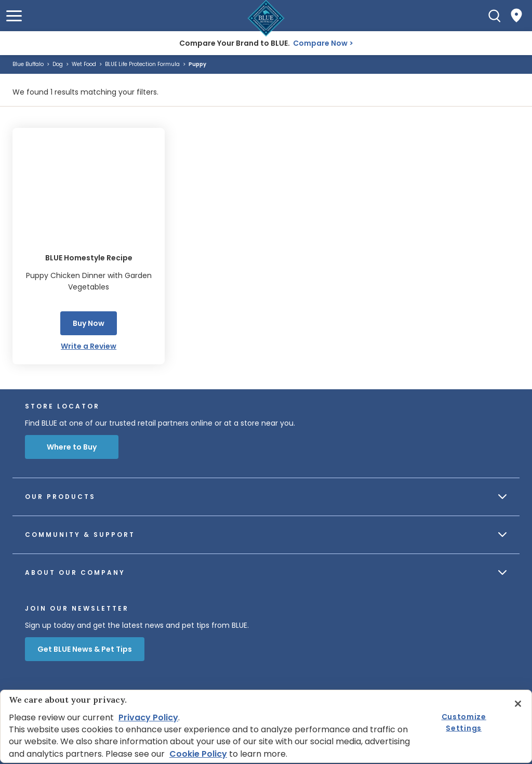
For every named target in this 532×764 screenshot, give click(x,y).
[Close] (518, 704)
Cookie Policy (198, 754)
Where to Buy (72, 447)
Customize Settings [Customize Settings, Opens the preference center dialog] (464, 722)
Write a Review (89, 346)
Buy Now (89, 323)
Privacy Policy (148, 717)
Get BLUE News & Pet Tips (85, 649)
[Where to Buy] (516, 16)
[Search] (495, 16)
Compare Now (320, 43)
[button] (14, 16)
